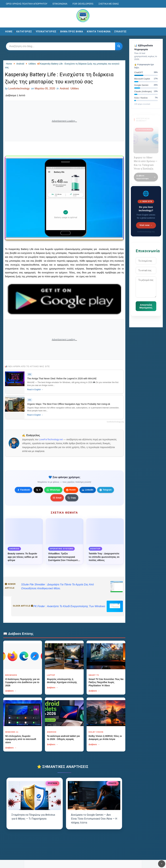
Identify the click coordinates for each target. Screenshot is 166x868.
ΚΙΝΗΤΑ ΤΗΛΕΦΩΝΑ (99, 32)
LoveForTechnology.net (51, 439)
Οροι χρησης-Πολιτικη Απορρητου (27, 4)
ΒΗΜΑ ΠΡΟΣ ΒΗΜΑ (72, 32)
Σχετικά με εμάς (109, 4)
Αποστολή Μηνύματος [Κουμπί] (146, 306)
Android (64, 88)
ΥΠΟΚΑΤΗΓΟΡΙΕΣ (46, 32)
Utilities (75, 88)
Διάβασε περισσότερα (146, 175)
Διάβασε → (11, 691)
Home (9, 32)
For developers (83, 4)
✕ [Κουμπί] (162, 864)
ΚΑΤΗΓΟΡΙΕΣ (24, 32)
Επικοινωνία (60, 4)
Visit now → (146, 225)
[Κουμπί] (119, 46)
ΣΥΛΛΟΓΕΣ (121, 32)
